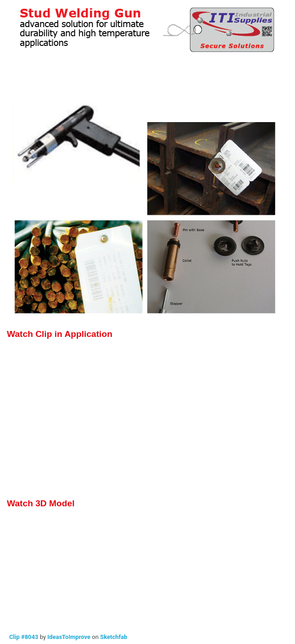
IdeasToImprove (69, 637)
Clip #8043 (24, 637)
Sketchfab (114, 637)
